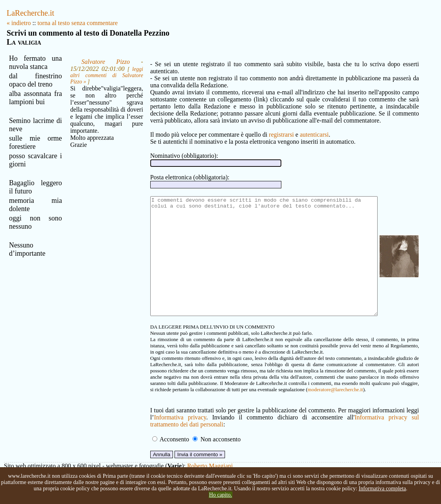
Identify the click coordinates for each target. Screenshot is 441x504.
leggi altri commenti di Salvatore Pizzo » (85, 79)
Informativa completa (382, 489)
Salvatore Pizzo (84, 62)
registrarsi (254, 127)
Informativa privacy (151, 434)
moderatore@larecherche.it (180, 406)
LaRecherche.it (31, 13)
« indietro (19, 23)
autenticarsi (287, 127)
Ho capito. (220, 495)
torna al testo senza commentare (78, 23)
